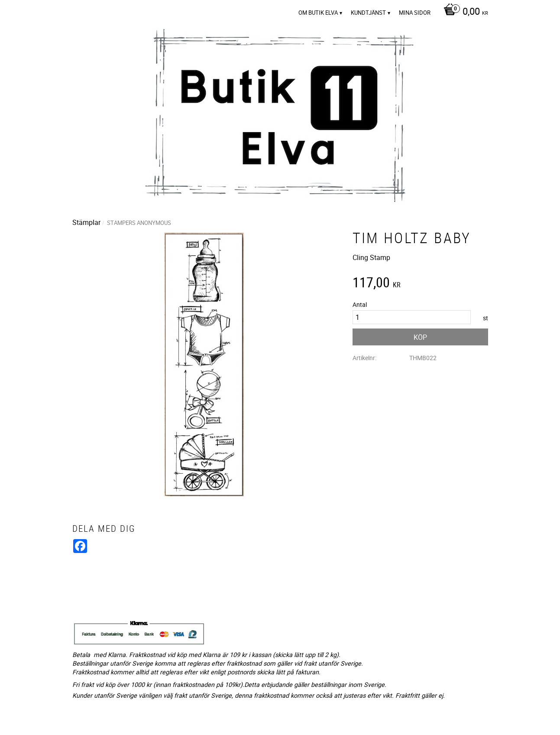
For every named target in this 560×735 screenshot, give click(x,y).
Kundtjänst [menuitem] (368, 13)
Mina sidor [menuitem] (415, 13)
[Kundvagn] (464, 12)
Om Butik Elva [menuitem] (318, 13)
